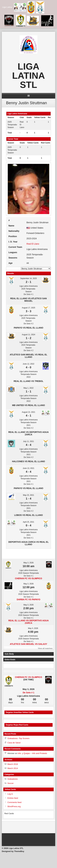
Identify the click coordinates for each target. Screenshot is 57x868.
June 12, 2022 (28, 364)
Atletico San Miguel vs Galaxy (28, 644)
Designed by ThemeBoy (13, 851)
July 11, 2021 (28, 441)
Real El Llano (33, 244)
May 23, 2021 (28, 495)
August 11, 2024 (28, 335)
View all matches (45, 648)
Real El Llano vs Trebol (29, 381)
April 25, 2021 (28, 522)
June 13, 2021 (28, 468)
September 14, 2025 (28, 278)
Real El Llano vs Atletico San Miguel (29, 300)
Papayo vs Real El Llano (29, 328)
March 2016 (13, 764)
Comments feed (14, 802)
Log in (10, 794)
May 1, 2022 (28, 388)
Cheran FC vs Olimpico (28, 578)
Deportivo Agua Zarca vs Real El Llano (28, 543)
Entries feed (13, 798)
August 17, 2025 (28, 308)
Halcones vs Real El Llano (28, 461)
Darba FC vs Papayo (28, 599)
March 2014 (13, 768)
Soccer (10, 783)
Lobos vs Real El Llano (29, 515)
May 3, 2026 (28, 563)
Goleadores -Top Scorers (18, 738)
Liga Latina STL (29, 76)
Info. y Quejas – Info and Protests (32, 753)
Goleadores (13, 779)
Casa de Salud (14, 743)
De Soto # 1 (28, 693)
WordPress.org (14, 806)
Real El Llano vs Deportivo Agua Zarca (28, 433)
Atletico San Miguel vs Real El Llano (28, 356)
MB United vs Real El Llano (29, 405)
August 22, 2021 (28, 412)
